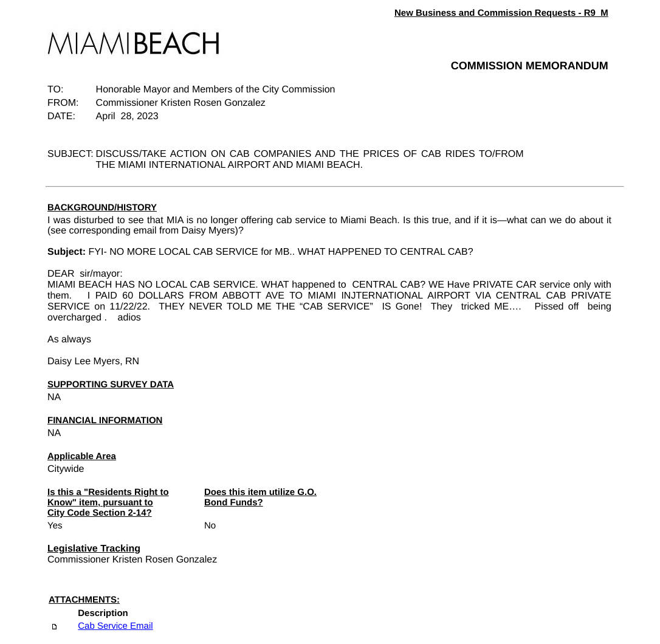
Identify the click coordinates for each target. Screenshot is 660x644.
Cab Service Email (115, 626)
